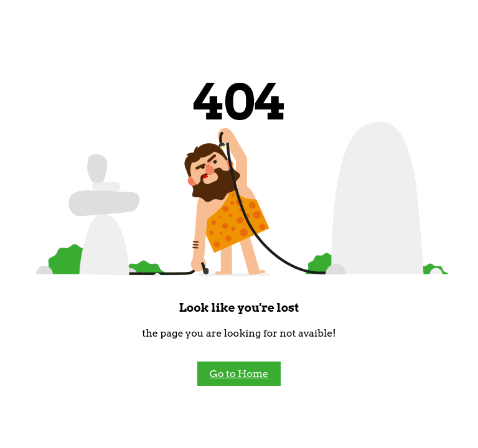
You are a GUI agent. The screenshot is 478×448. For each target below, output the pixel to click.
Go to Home (239, 374)
